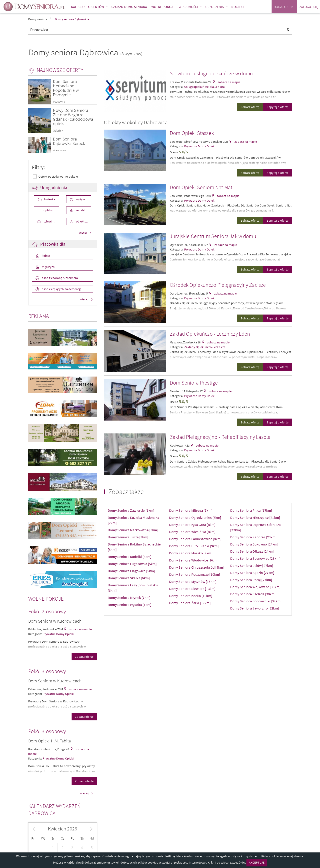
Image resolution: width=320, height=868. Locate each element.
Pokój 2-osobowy (47, 611)
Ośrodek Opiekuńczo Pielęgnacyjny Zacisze (218, 285)
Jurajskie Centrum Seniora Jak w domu (213, 236)
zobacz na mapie (80, 629)
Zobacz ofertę (84, 657)
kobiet (46, 256)
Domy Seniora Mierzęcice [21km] (255, 517)
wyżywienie (83, 199)
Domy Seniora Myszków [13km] (193, 581)
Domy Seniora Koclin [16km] (191, 596)
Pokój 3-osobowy (47, 671)
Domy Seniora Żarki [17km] (190, 603)
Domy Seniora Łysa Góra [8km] (192, 525)
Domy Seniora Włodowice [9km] (193, 560)
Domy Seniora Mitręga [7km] (191, 510)
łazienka (49, 199)
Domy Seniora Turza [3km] (128, 537)
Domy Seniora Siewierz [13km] (192, 589)
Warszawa (60, 150)
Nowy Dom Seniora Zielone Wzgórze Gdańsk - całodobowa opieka (73, 117)
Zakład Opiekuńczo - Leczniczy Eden (210, 334)
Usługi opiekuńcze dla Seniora (205, 87)
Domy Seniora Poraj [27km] (251, 580)
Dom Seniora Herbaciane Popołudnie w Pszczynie (66, 88)
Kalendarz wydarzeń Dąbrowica (54, 810)
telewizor (49, 221)
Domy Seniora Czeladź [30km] (253, 594)
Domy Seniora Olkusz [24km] (252, 551)
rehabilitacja (83, 210)
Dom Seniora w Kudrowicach (55, 621)
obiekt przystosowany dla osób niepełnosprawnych (83, 221)
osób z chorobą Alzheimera (59, 278)
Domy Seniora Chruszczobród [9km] (197, 567)
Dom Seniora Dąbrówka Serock (69, 141)
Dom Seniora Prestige (194, 383)
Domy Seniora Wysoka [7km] (130, 605)
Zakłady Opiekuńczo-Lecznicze (205, 347)
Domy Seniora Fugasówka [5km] (132, 564)
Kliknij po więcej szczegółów (226, 862)
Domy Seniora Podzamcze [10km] (195, 574)
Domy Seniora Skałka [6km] (129, 578)
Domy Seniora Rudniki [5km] (130, 557)
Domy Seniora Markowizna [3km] (133, 530)
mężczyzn (48, 267)
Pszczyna (59, 102)
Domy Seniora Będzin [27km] (252, 573)
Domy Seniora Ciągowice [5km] (131, 571)
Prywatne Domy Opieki (58, 634)
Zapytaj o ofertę (278, 107)
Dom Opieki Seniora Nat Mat (201, 187)
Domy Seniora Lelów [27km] (252, 565)
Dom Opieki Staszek (192, 133)
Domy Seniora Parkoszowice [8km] (195, 539)
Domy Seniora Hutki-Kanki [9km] (194, 546)
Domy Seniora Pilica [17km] (251, 510)
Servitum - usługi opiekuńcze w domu (211, 73)
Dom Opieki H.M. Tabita (50, 741)
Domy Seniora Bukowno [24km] (254, 544)
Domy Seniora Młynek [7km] (129, 597)
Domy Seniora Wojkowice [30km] (255, 587)
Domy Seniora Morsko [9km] (191, 553)
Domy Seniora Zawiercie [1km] (131, 510)
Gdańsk (58, 131)
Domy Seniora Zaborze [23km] (253, 537)
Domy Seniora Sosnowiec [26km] (255, 558)
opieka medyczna (51, 210)
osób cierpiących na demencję (61, 289)
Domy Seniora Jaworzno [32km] (255, 608)
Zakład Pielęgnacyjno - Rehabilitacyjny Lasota (220, 437)
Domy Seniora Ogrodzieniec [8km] (195, 517)
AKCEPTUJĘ (257, 862)
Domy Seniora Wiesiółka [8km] (192, 532)
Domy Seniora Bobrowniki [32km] (256, 601)
